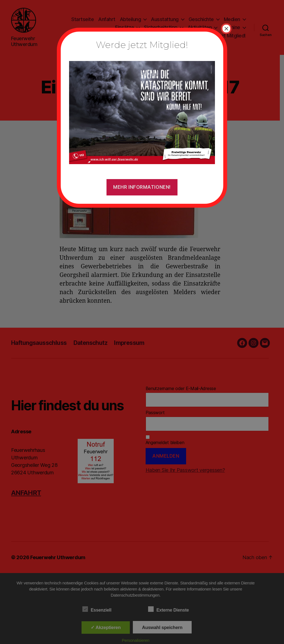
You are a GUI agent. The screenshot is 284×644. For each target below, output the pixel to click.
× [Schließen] (226, 29)
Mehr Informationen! (142, 187)
